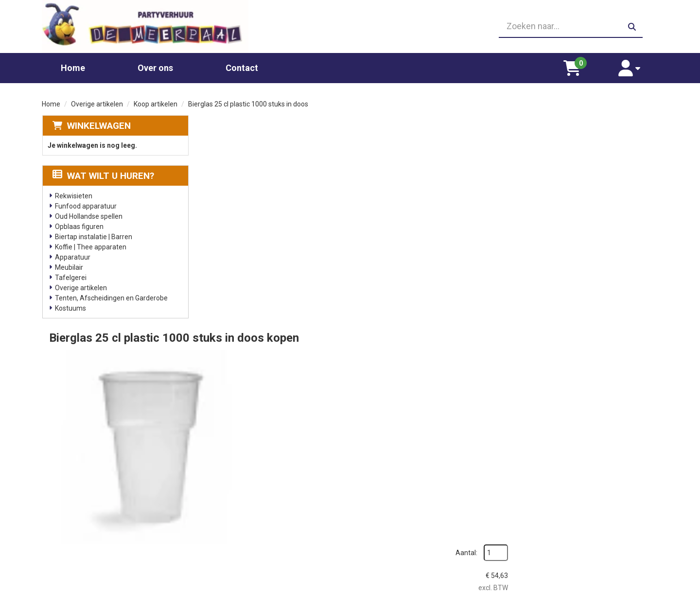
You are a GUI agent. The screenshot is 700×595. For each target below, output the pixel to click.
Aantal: (607, 142)
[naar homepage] (140, 25)
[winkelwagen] (584, 65)
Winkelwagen (98, 123)
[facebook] (649, 587)
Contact (242, 65)
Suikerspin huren (235, 517)
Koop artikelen (156, 101)
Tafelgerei (70, 275)
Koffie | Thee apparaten (90, 244)
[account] (633, 65)
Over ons (155, 65)
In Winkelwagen (611, 224)
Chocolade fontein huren (247, 488)
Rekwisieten (73, 193)
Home (73, 65)
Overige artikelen (97, 101)
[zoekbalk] (560, 25)
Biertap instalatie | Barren (93, 234)
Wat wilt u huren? (103, 173)
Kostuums (70, 305)
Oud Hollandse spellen (88, 213)
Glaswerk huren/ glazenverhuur (258, 497)
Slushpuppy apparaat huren (252, 536)
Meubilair (69, 264)
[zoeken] (632, 25)
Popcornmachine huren (245, 507)
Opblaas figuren (79, 224)
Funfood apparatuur (85, 203)
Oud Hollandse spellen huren (253, 546)
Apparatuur (72, 254)
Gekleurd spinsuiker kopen (250, 526)
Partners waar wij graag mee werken (420, 488)
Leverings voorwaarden (554, 488)
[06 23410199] (350, 25)
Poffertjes (225, 556)
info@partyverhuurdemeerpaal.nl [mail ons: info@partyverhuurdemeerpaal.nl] (114, 532)
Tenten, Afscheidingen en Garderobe (111, 295)
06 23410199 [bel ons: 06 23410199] (83, 515)
